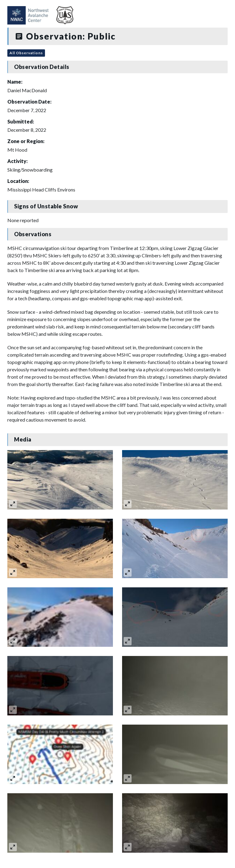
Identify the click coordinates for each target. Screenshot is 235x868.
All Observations (26, 53)
